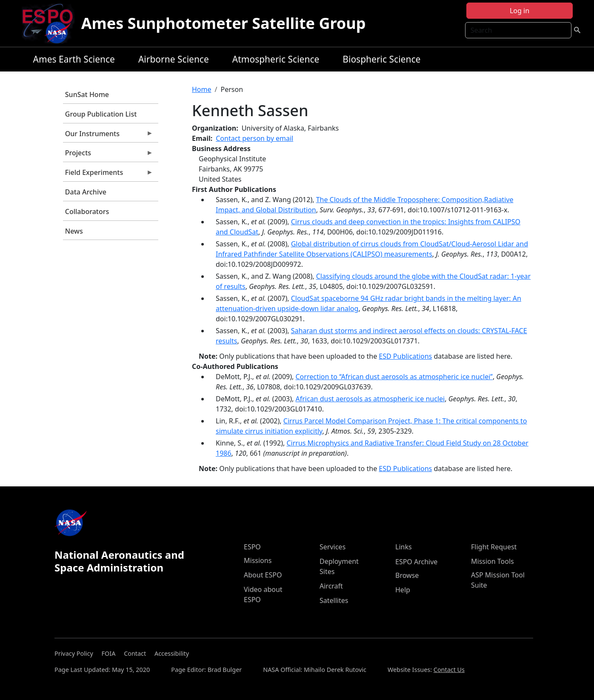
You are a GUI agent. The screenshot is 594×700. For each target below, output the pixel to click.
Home (202, 89)
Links (404, 547)
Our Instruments (108, 136)
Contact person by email (254, 138)
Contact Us (449, 670)
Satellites (334, 600)
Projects (108, 155)
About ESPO (263, 575)
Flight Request (494, 547)
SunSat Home (87, 94)
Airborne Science (174, 59)
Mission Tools (493, 561)
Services (333, 547)
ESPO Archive (416, 562)
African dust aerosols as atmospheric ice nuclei (370, 399)
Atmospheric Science (276, 59)
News (74, 231)
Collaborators (87, 211)
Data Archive (86, 192)
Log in (520, 11)
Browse (407, 575)
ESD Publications (405, 356)
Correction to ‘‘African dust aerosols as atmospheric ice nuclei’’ (394, 377)
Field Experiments (108, 174)
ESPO (252, 547)
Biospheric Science (381, 59)
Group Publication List (101, 114)
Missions (258, 560)
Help (403, 590)
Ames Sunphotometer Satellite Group (224, 23)
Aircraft (331, 586)
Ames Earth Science (74, 59)
